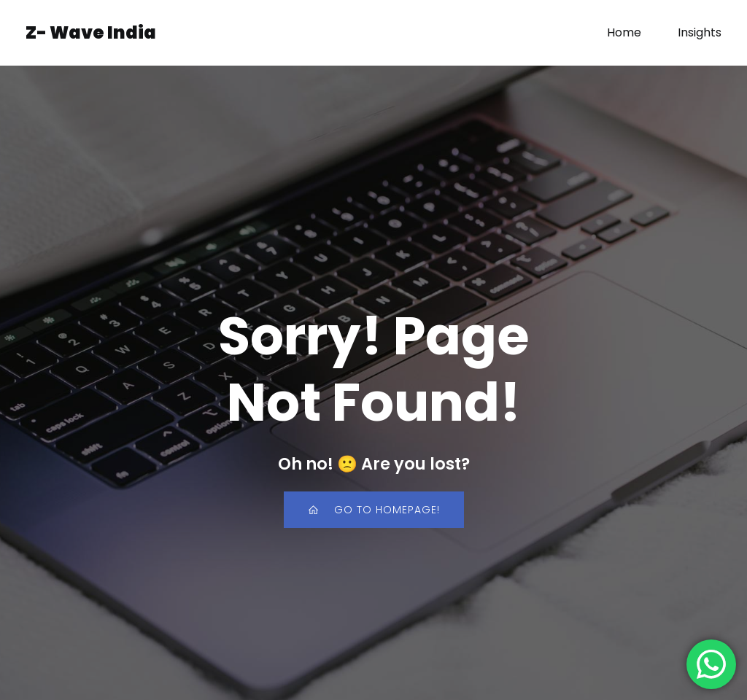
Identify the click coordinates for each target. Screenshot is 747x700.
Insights (700, 32)
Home (624, 32)
